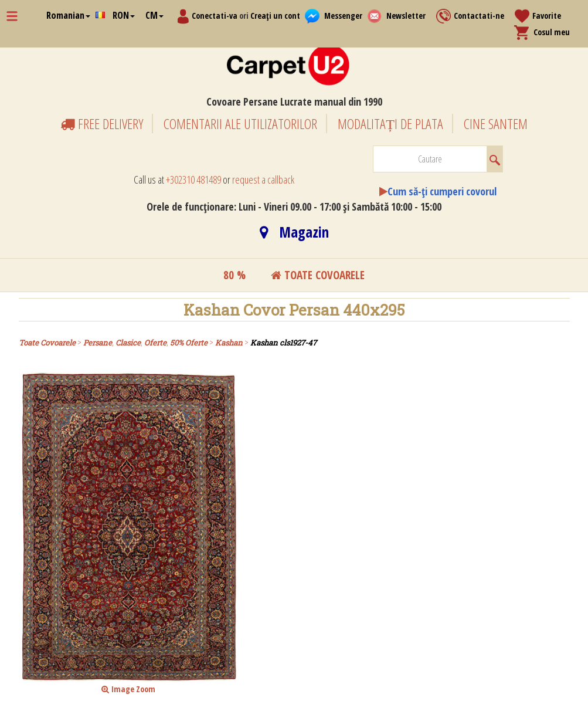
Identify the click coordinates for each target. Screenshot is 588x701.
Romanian (68, 15)
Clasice (128, 343)
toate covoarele (318, 275)
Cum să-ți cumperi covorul (442, 191)
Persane (98, 343)
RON (124, 15)
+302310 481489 (193, 180)
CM (154, 15)
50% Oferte (189, 343)
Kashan (229, 343)
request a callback (263, 180)
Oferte (155, 343)
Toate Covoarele (47, 343)
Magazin (294, 232)
